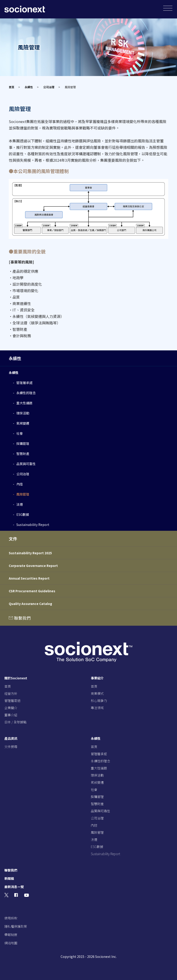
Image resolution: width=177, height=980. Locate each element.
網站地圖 (11, 943)
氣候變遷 (23, 423)
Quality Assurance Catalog (30, 604)
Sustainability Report (33, 525)
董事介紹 (11, 715)
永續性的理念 (26, 393)
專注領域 (97, 708)
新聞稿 (9, 878)
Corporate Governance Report (33, 566)
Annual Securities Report (29, 578)
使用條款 (11, 918)
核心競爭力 (99, 701)
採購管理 (23, 443)
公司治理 (49, 87)
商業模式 (97, 693)
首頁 (12, 87)
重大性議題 (24, 403)
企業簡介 (11, 708)
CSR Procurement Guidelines (32, 591)
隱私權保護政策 (16, 926)
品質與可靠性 (26, 464)
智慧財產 (23, 454)
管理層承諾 (24, 383)
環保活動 (23, 413)
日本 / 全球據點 (15, 722)
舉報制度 (11, 935)
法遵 (20, 504)
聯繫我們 (22, 618)
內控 (20, 484)
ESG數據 (23, 514)
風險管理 (23, 494)
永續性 (29, 87)
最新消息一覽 (14, 887)
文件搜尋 (11, 747)
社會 (20, 433)
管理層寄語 (12, 701)
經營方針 (11, 693)
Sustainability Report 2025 (30, 553)
